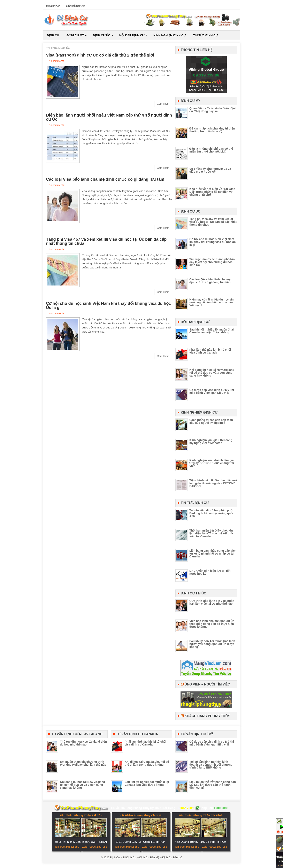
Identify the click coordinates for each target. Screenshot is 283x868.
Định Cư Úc (104, 34)
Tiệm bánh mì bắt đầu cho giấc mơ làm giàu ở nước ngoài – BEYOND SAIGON (213, 483)
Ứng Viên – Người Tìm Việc (207, 684)
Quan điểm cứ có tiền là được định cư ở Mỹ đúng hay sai (213, 110)
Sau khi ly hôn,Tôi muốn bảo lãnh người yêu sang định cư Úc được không (212, 644)
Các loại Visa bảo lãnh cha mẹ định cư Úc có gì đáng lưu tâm (105, 179)
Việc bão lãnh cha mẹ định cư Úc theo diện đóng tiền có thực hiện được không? (212, 624)
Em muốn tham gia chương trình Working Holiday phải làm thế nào (83, 763)
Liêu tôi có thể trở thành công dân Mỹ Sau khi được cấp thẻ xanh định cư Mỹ (213, 785)
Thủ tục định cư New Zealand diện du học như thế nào (83, 743)
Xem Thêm (163, 104)
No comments (56, 61)
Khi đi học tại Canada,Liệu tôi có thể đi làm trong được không (147, 763)
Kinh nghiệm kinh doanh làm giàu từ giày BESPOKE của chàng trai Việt (212, 463)
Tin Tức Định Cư (205, 35)
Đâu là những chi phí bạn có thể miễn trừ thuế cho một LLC (211, 150)
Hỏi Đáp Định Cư (135, 34)
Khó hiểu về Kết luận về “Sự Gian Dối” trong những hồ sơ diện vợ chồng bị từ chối (212, 192)
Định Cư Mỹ (78, 34)
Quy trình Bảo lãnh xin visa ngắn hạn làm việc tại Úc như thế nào (212, 602)
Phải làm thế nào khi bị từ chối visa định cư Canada (210, 351)
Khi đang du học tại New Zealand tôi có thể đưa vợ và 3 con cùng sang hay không (212, 373)
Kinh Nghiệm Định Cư (170, 35)
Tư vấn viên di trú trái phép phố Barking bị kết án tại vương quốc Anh (212, 513)
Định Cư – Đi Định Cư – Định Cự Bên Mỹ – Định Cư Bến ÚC (146, 857)
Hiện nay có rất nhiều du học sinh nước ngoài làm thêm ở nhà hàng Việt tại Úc (212, 302)
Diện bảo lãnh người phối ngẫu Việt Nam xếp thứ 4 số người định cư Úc (109, 117)
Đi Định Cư (53, 6)
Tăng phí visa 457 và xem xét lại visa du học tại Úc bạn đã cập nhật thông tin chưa (106, 241)
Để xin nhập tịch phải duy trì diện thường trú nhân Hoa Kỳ (212, 130)
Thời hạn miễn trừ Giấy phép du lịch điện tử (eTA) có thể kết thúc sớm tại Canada (212, 533)
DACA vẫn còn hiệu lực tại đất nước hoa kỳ (210, 572)
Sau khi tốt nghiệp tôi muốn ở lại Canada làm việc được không (212, 331)
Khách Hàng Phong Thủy (207, 716)
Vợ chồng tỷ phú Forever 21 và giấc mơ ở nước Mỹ (210, 170)
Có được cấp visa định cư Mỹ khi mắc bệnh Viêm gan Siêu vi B (212, 391)
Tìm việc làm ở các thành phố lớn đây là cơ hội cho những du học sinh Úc (212, 262)
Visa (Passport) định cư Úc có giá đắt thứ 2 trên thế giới (100, 55)
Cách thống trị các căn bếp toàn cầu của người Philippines (211, 421)
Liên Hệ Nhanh (75, 6)
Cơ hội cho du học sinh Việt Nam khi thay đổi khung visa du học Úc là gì (108, 305)
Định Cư (53, 35)
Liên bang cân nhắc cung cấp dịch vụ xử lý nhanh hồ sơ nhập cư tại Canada (213, 554)
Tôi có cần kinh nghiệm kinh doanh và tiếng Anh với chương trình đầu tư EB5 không (211, 765)
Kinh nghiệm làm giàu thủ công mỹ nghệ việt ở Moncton (211, 442)
